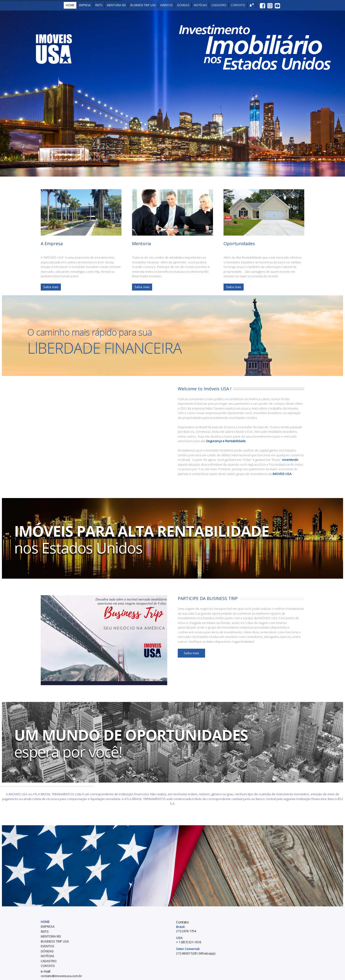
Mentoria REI (51, 936)
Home (45, 922)
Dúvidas (47, 951)
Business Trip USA (55, 941)
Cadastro (49, 961)
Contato (48, 966)
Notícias (47, 956)
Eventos (47, 946)
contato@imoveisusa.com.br (61, 976)
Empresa (48, 927)
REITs (45, 932)
